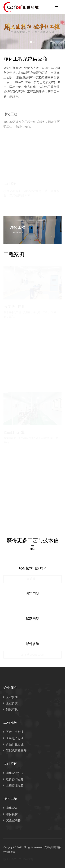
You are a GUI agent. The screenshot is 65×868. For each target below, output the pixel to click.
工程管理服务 (15, 785)
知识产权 (12, 709)
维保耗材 (12, 814)
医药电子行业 (15, 738)
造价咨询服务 (15, 779)
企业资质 (12, 703)
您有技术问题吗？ (33, 568)
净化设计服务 (15, 773)
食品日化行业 (15, 744)
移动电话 (33, 619)
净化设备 (10, 798)
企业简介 (10, 688)
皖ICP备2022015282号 (19, 859)
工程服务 (10, 722)
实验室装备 (13, 820)
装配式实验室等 (16, 751)
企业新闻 (12, 697)
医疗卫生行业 (15, 732)
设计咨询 (10, 763)
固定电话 (33, 594)
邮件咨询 (33, 644)
